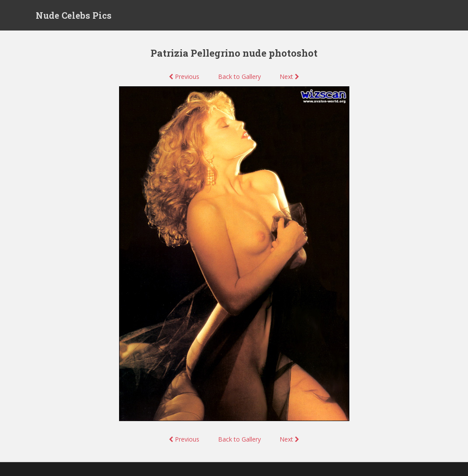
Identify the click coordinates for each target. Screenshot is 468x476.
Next (289, 76)
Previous (184, 76)
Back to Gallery (239, 76)
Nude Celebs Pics (74, 15)
